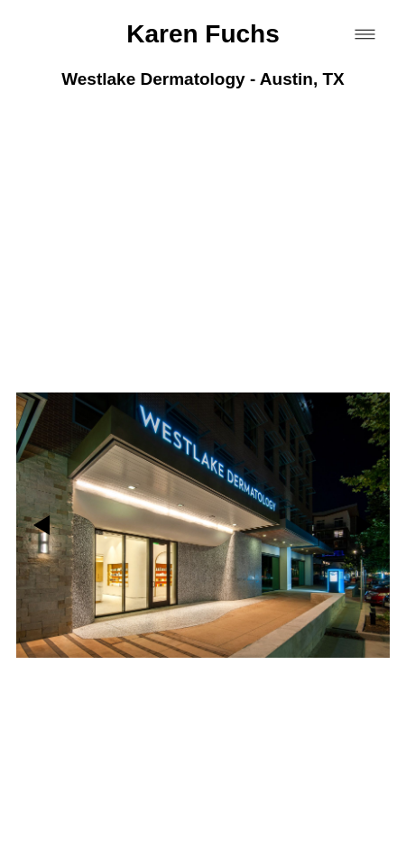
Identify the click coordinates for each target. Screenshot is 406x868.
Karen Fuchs (203, 34)
